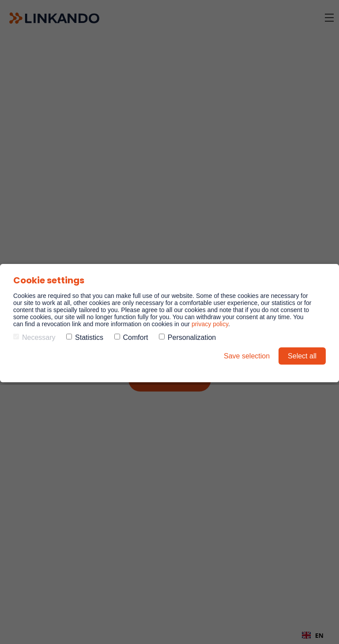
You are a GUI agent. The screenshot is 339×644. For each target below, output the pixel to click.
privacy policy (210, 324)
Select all (302, 356)
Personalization (187, 337)
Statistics (85, 337)
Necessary (34, 337)
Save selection (247, 356)
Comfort (131, 337)
